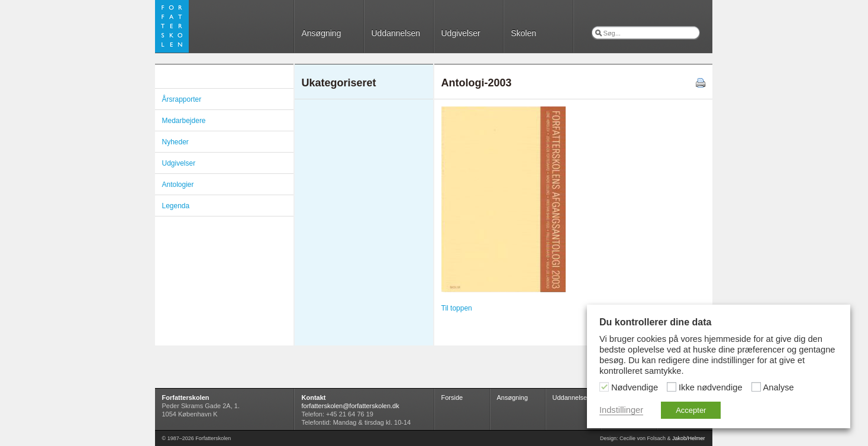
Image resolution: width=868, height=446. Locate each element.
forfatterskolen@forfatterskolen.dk (351, 406)
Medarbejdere (184, 121)
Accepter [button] (691, 410)
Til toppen (457, 308)
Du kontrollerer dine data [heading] (655, 322)
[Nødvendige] (604, 387)
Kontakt (314, 397)
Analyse (779, 387)
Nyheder (175, 142)
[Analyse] (756, 387)
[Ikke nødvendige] (672, 387)
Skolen (524, 33)
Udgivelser (461, 33)
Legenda (176, 206)
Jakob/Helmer (689, 438)
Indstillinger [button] (621, 410)
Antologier (178, 185)
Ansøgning (322, 33)
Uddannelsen (396, 33)
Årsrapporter (182, 99)
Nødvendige (635, 387)
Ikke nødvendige (711, 387)
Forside (452, 397)
